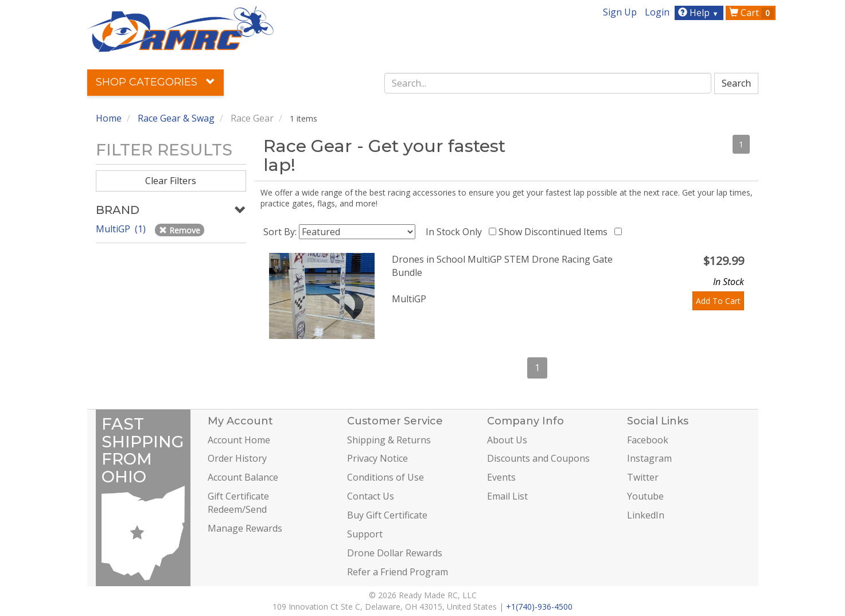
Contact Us (371, 496)
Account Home (239, 440)
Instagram (649, 458)
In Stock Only (456, 232)
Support (365, 534)
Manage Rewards (245, 528)
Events (501, 477)
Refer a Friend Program (398, 572)
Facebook (648, 440)
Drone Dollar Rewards (395, 553)
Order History (237, 458)
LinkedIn (646, 515)
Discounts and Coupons (538, 458)
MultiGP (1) (122, 229)
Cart (751, 13)
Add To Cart (718, 301)
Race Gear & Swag (176, 118)
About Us (507, 440)
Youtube (645, 496)
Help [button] (700, 13)
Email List (507, 496)
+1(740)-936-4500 (539, 607)
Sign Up (620, 12)
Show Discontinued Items (555, 232)
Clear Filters (171, 181)
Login (657, 12)
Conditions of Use (385, 477)
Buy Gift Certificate (387, 515)
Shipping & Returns (389, 440)
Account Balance (243, 477)
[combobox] (548, 83)
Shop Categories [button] (155, 82)
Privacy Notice (377, 458)
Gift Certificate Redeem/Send (238, 503)
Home (109, 118)
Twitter (643, 477)
